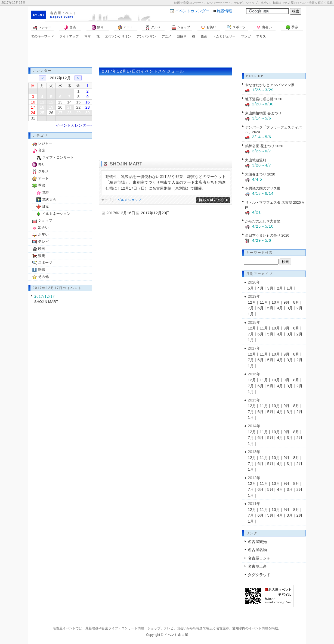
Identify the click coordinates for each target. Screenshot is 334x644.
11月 (264, 302)
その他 (43, 277)
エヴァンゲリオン (118, 36)
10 (33, 102)
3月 (270, 288)
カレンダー (192, 11)
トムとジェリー (224, 36)
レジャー (42, 27)
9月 (286, 302)
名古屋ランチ (259, 558)
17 (33, 107)
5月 (251, 288)
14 (69, 102)
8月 (296, 302)
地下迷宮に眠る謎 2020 (264, 99)
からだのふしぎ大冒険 (263, 221)
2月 (280, 288)
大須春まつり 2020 (260, 174)
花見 (46, 192)
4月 (261, 288)
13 (60, 102)
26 (51, 113)
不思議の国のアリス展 (263, 188)
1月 (290, 288)
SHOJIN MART (126, 164)
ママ (88, 36)
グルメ (153, 27)
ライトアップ (69, 36)
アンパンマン (146, 36)
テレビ (43, 242)
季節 (292, 27)
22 (78, 107)
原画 (204, 36)
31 (33, 118)
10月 (276, 302)
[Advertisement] (167, 54)
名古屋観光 (257, 542)
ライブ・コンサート (58, 157)
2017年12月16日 (121, 213)
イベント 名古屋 (176, 635)
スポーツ (236, 27)
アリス (261, 36)
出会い (264, 27)
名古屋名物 (257, 550)
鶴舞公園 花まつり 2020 (264, 146)
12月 (252, 302)
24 (33, 113)
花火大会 (49, 200)
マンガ (246, 36)
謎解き (182, 36)
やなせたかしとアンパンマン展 (270, 85)
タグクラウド (259, 575)
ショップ (181, 27)
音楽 (70, 27)
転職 (42, 270)
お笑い (209, 27)
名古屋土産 (257, 566)
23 (88, 107)
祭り (98, 27)
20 (60, 107)
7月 (251, 308)
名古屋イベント (63, 13)
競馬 (42, 256)
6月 (261, 308)
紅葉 (46, 207)
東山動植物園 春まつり (263, 113)
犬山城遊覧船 (256, 160)
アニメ (166, 36)
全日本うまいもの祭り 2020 (267, 235)
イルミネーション (56, 214)
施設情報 (224, 11)
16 (88, 102)
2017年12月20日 (155, 213)
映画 (42, 249)
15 (78, 102)
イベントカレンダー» (74, 125)
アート (125, 27)
